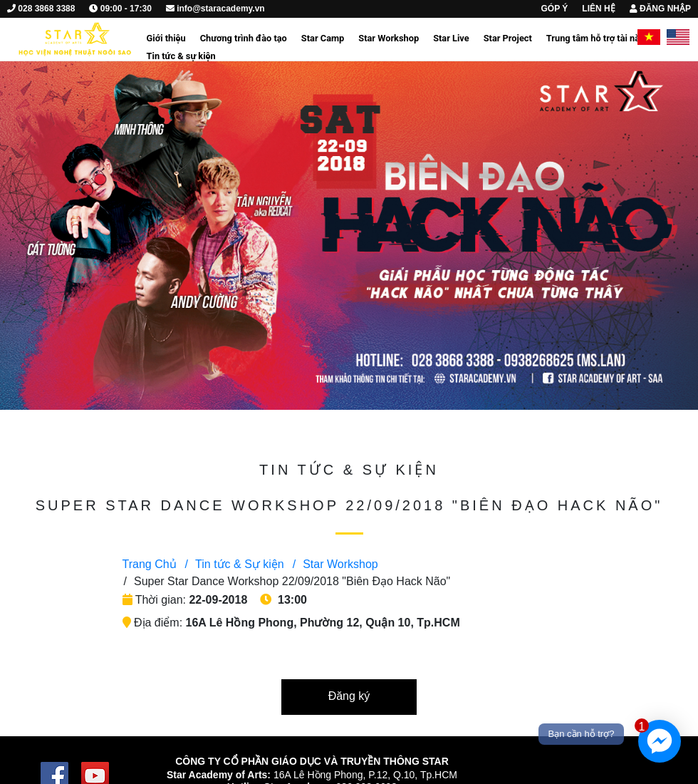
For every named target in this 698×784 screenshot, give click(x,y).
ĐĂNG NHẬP (660, 9)
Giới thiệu (166, 38)
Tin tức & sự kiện (181, 56)
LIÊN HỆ (598, 9)
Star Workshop (389, 38)
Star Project (508, 38)
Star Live (451, 38)
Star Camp (323, 38)
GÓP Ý (555, 9)
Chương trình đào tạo (244, 38)
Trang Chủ (150, 564)
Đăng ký (349, 696)
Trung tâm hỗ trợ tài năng (598, 38)
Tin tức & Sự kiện (235, 564)
